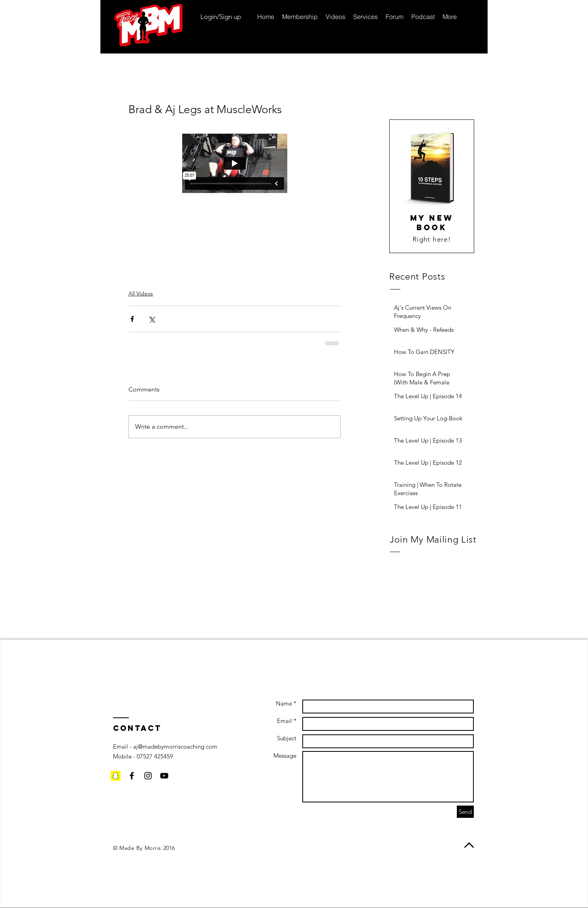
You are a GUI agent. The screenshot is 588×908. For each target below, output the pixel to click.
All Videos (141, 293)
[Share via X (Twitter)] (152, 319)
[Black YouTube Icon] (164, 776)
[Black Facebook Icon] (132, 776)
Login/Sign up (221, 17)
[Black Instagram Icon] (148, 776)
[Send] (465, 812)
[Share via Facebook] (132, 319)
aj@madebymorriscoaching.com (175, 746)
